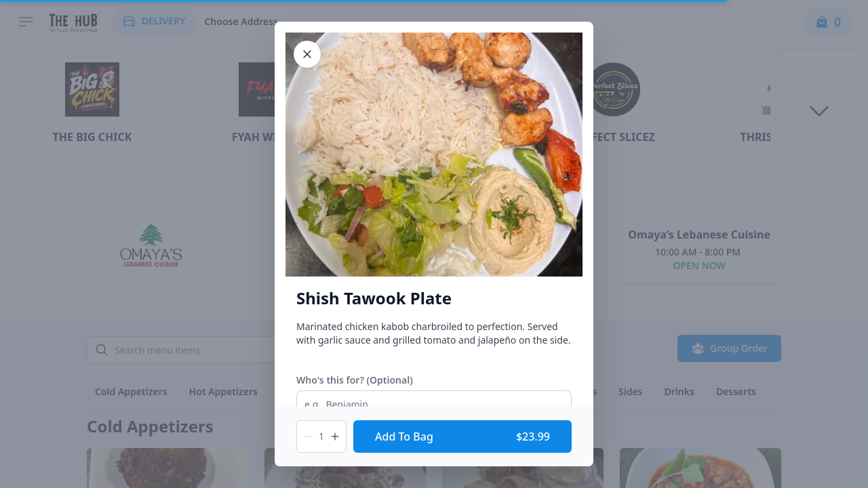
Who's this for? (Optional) (355, 380)
